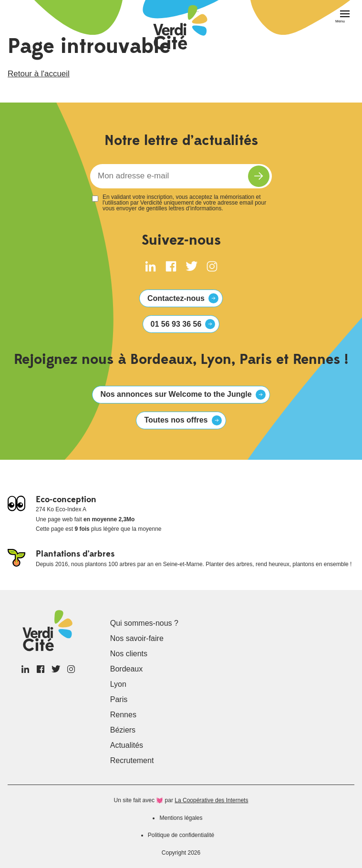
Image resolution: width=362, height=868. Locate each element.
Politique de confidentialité (181, 835)
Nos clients (129, 654)
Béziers (123, 730)
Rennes (123, 715)
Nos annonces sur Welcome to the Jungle (176, 394)
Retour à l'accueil (39, 74)
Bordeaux (127, 669)
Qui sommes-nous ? (144, 623)
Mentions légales (181, 818)
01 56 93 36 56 (176, 324)
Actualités (127, 745)
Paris (119, 699)
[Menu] (340, 17)
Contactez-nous (176, 298)
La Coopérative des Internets (211, 800)
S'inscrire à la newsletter (259, 176)
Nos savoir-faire (137, 638)
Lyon (118, 684)
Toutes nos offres (176, 420)
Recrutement (132, 760)
